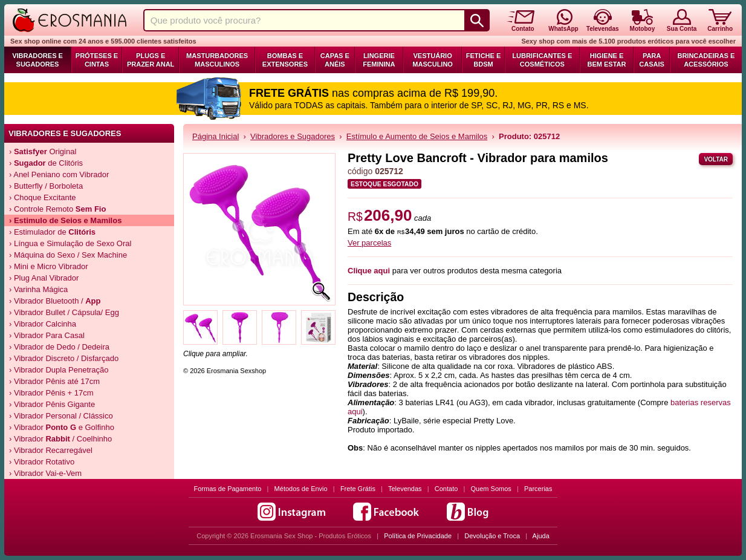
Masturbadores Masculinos (217, 60)
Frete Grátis (358, 489)
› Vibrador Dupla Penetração (59, 370)
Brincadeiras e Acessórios (706, 60)
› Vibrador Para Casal (47, 335)
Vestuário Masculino (433, 60)
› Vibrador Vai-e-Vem (45, 473)
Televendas (405, 489)
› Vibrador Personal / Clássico (61, 416)
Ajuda (541, 536)
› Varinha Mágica (38, 289)
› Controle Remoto (57, 209)
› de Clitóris (46, 163)
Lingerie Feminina (379, 60)
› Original (43, 151)
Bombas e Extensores (285, 60)
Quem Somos (491, 489)
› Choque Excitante (43, 197)
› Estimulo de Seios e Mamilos (65, 220)
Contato (446, 489)
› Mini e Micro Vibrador (49, 266)
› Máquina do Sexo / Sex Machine (68, 255)
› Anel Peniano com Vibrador (59, 174)
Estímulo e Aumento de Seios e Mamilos (417, 136)
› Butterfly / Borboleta (46, 186)
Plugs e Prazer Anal (151, 60)
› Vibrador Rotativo (42, 462)
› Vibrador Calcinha (43, 324)
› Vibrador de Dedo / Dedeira (59, 347)
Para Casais (652, 60)
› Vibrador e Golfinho (62, 427)
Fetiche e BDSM (483, 60)
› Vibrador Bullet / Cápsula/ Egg (64, 312)
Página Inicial (216, 136)
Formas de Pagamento (228, 489)
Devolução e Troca (492, 536)
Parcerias (538, 489)
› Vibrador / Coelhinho (60, 439)
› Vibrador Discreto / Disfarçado (64, 358)
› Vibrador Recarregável (51, 450)
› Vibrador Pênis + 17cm (51, 393)
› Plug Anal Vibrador (44, 278)
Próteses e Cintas (97, 60)
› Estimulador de (52, 232)
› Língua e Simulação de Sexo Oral (70, 243)
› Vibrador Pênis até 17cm (54, 381)
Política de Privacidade (418, 536)
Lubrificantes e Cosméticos (542, 60)
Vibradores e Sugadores (37, 60)
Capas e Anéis (335, 60)
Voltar (716, 159)
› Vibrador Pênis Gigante (52, 404)
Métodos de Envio (301, 489)
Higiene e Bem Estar (607, 60)
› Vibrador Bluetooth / (55, 301)
